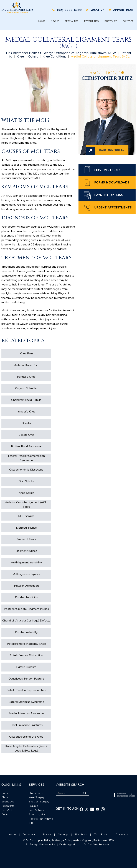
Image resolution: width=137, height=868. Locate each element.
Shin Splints (26, 481)
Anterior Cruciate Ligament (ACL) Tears (26, 504)
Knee (20, 56)
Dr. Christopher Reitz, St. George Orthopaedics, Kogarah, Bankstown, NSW (61, 53)
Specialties (72, 21)
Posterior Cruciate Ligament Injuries (26, 609)
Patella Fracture (26, 667)
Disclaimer (29, 834)
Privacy (47, 834)
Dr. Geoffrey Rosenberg (98, 844)
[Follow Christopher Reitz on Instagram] (103, 809)
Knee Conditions (54, 56)
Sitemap (63, 834)
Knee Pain (26, 353)
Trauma (34, 806)
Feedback (81, 834)
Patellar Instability (26, 632)
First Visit (111, 21)
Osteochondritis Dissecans (26, 469)
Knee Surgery (37, 797)
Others (33, 56)
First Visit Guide (108, 170)
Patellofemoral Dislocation (26, 655)
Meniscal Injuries (26, 528)
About (55, 21)
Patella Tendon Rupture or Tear (26, 690)
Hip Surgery (36, 793)
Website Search (70, 784)
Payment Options (109, 195)
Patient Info (92, 21)
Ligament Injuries (26, 551)
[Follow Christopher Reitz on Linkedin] (92, 809)
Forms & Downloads (112, 182)
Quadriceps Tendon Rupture (26, 678)
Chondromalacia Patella (26, 400)
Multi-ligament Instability (26, 562)
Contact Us (122, 834)
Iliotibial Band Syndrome (26, 446)
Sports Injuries (37, 814)
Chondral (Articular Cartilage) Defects (26, 620)
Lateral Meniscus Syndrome (26, 702)
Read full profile (111, 150)
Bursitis (26, 423)
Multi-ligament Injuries (26, 574)
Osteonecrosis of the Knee (26, 737)
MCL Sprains (26, 516)
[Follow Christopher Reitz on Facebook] (81, 809)
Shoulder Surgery (39, 802)
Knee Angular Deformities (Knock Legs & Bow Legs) (26, 748)
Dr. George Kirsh (69, 844)
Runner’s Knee (26, 377)
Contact (128, 21)
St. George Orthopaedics (41, 844)
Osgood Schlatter (26, 388)
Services (37, 784)
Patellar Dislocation (26, 586)
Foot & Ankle (36, 810)
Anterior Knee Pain (26, 365)
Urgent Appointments (113, 207)
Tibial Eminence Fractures (26, 725)
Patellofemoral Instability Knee (26, 644)
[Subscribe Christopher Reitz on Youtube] (97, 809)
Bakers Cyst (26, 435)
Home (42, 21)
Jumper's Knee (26, 411)
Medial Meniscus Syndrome (26, 713)
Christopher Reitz (107, 76)
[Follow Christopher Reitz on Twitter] (87, 809)
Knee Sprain (26, 493)
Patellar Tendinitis (26, 597)
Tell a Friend (102, 834)
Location (97, 10)
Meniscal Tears (26, 539)
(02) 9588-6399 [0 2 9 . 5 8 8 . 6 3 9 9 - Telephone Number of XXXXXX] (69, 10)
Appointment (124, 10)
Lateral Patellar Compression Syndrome (26, 458)
